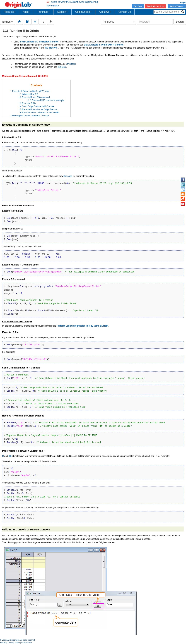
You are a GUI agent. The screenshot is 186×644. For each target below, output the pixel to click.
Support (63, 12)
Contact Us (125, 12)
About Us (105, 12)
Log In (183, 3)
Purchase (44, 12)
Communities (83, 12)
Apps (26, 12)
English (8, 22)
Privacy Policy (14, 643)
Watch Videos (177, 6)
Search (180, 22)
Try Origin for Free (155, 6)
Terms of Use (26, 643)
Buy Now (138, 6)
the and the (39, 42)
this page (68, 176)
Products (10, 12)
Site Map (3, 643)
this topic (72, 64)
